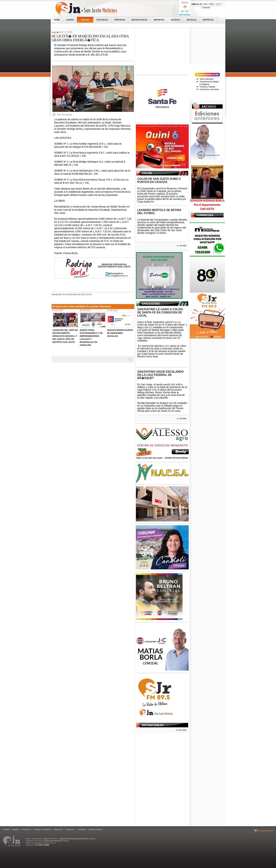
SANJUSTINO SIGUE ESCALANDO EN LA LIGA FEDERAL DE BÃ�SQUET (160, 375)
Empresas (208, 20)
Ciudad (70, 20)
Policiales (102, 20)
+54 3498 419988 (42, 845)
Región (85, 20)
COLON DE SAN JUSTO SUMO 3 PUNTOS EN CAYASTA (159, 180)
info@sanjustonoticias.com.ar (56, 841)
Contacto (206, 8)
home (57, 20)
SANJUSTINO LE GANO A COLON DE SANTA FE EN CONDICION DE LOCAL (160, 312)
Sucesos (175, 20)
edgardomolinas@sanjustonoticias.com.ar (77, 839)
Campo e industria (43, 829)
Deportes (159, 20)
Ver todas (182, 730)
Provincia (120, 20)
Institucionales (95, 829)
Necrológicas (139, 20)
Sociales (191, 20)
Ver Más (183, 246)
